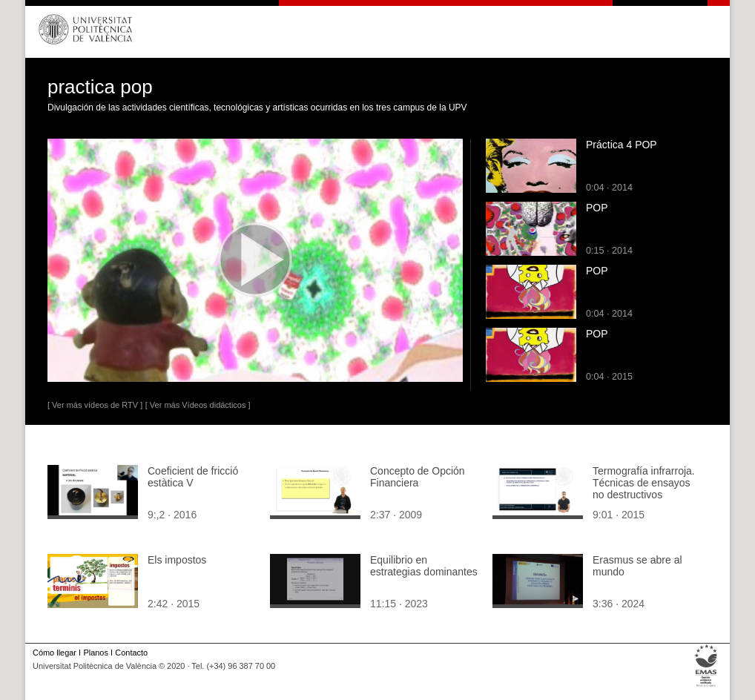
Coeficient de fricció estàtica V (193, 477)
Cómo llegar (55, 653)
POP (597, 208)
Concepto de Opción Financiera (418, 477)
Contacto (131, 653)
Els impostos (177, 560)
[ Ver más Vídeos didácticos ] (198, 405)
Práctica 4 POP (622, 145)
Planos (95, 653)
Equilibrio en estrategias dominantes (424, 566)
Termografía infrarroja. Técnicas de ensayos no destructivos (644, 483)
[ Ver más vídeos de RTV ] (95, 405)
